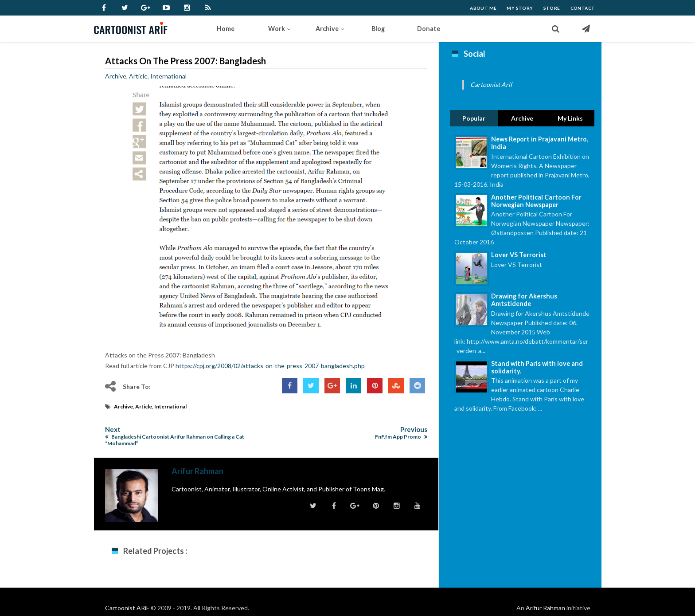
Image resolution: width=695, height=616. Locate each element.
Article (138, 76)
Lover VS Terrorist (519, 255)
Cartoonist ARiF (127, 608)
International (168, 76)
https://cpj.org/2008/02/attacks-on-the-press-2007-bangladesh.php (270, 366)
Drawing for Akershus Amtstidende (524, 300)
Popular (474, 118)
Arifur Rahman (545, 608)
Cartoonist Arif (491, 84)
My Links (570, 118)
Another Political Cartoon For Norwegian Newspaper (536, 201)
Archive (116, 76)
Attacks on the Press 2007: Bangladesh (185, 61)
